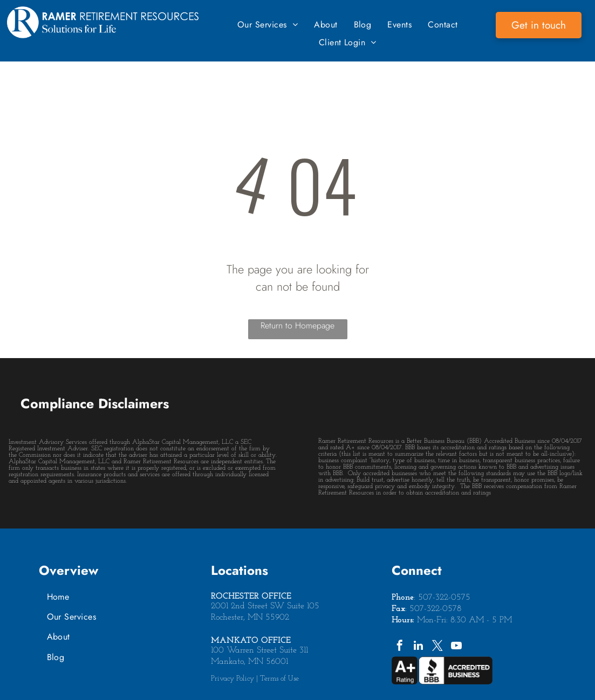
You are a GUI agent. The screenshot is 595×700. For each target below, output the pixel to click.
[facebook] (400, 647)
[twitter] (437, 647)
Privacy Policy (232, 679)
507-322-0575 (444, 598)
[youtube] (456, 647)
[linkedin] (419, 647)
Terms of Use (279, 679)
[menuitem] (268, 25)
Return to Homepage (297, 325)
